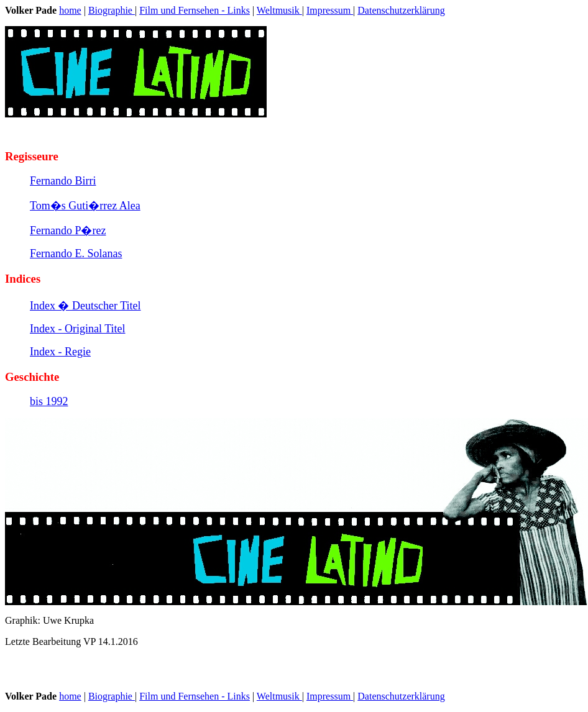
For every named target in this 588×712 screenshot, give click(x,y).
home (70, 10)
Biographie (112, 10)
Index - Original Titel (78, 329)
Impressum (330, 10)
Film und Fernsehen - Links (195, 10)
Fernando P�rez (68, 230)
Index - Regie (60, 352)
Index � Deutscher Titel (85, 306)
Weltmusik (279, 10)
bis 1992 (49, 401)
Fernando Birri (63, 181)
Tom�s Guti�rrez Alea (85, 206)
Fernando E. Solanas (76, 253)
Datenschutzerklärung (401, 10)
